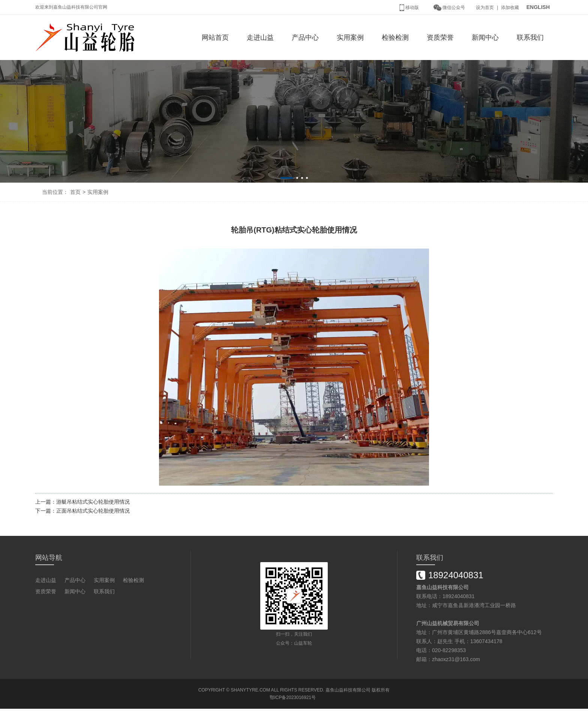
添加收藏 (510, 7)
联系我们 (530, 37)
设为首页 (485, 7)
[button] (287, 178)
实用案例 (350, 37)
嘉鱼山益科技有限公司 (348, 690)
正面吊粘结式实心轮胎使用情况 (93, 511)
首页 (75, 192)
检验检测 (395, 37)
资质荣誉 (440, 37)
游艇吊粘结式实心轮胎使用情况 (93, 502)
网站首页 (215, 37)
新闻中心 (485, 37)
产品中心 (305, 37)
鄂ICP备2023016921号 (293, 697)
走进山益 (260, 37)
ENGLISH (538, 7)
